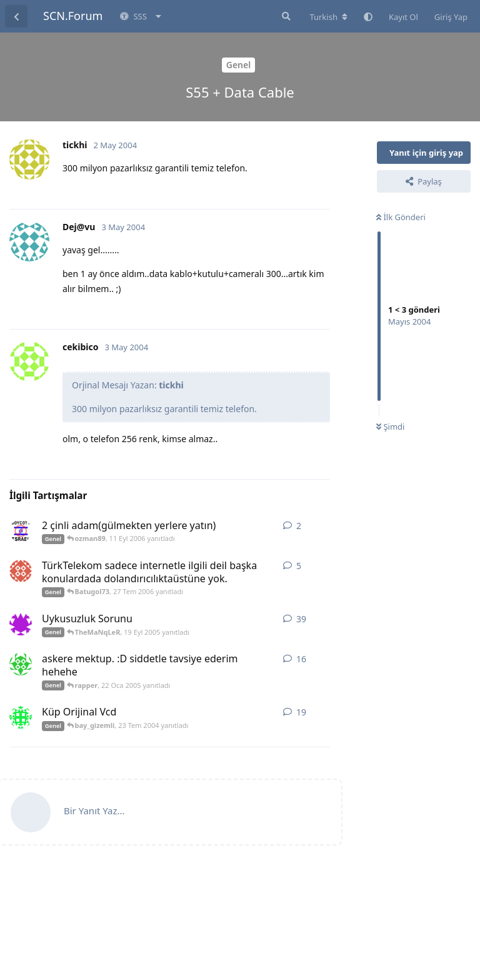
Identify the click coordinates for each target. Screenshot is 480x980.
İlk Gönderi (401, 217)
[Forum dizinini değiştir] (328, 17)
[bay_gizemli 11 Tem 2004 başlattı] (21, 717)
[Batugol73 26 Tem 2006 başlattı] (21, 571)
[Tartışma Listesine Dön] (16, 16)
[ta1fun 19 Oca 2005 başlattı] (21, 664)
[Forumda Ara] (285, 16)
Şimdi (390, 427)
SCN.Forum (73, 16)
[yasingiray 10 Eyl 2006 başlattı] (21, 531)
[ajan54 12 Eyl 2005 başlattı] (21, 624)
